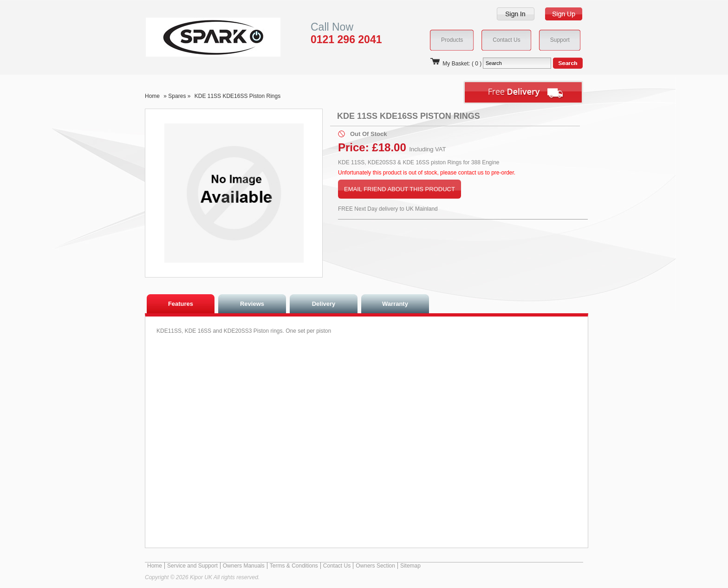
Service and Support (192, 566)
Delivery (324, 304)
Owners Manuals (244, 566)
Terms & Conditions (294, 566)
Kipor (199, 37)
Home (152, 96)
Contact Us (337, 566)
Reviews (252, 304)
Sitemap (410, 566)
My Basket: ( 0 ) (455, 64)
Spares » (180, 96)
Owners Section (375, 566)
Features (181, 304)
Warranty (395, 304)
